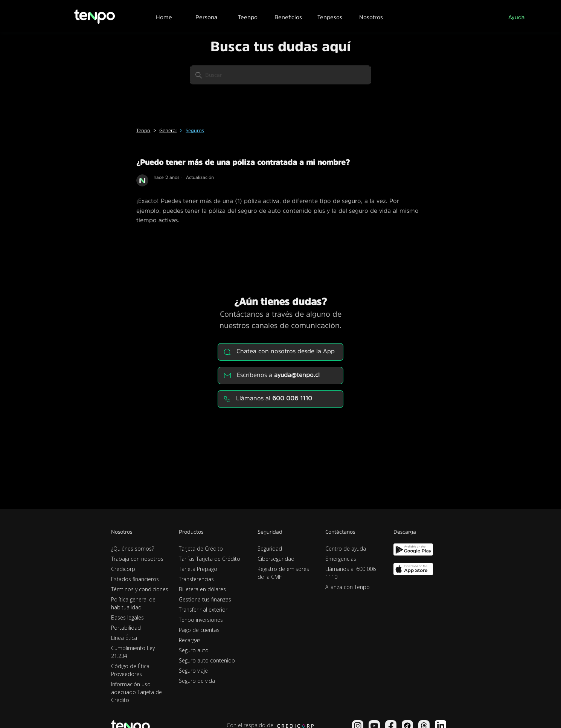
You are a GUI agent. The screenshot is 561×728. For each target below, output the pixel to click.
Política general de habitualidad (133, 603)
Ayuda (516, 17)
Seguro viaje (193, 671)
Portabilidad (126, 628)
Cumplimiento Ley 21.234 (133, 652)
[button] (206, 16)
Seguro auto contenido (207, 660)
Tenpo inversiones (201, 620)
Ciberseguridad (276, 559)
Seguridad (270, 549)
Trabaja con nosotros (137, 559)
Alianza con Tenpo (348, 587)
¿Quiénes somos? (133, 549)
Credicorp (123, 569)
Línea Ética (124, 638)
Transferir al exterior (203, 610)
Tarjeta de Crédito (201, 549)
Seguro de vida (197, 681)
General (168, 130)
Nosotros (371, 17)
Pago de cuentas (199, 630)
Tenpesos (330, 17)
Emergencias (341, 559)
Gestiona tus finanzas (205, 599)
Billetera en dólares (202, 589)
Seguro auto (194, 650)
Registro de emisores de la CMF (283, 573)
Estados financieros (135, 579)
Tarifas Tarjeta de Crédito (210, 559)
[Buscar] (280, 75)
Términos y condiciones (140, 589)
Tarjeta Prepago (198, 569)
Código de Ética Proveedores (130, 670)
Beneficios (288, 17)
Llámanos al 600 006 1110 (351, 573)
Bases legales (127, 617)
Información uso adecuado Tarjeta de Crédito (136, 692)
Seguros (195, 130)
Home (164, 17)
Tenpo (143, 130)
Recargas (190, 640)
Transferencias (196, 579)
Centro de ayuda (346, 549)
